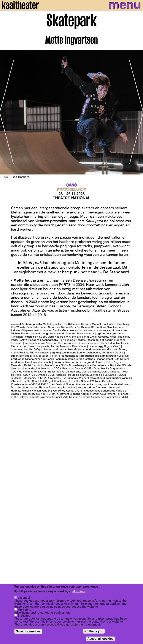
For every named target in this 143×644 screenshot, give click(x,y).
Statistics (24, 616)
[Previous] (6, 112)
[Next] (137, 112)
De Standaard (116, 272)
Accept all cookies (100, 639)
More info (79, 591)
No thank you (94, 631)
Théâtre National (71, 198)
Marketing (24, 610)
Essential (24, 598)
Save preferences (28, 631)
